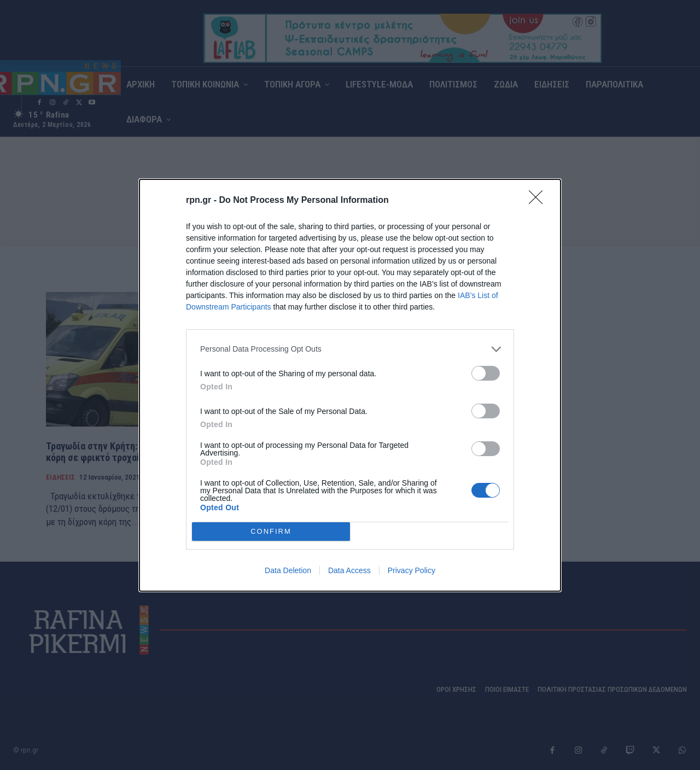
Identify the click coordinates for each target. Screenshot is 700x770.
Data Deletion (288, 570)
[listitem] (350, 349)
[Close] (539, 201)
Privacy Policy (412, 570)
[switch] (486, 373)
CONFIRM (271, 531)
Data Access (349, 570)
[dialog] (350, 385)
